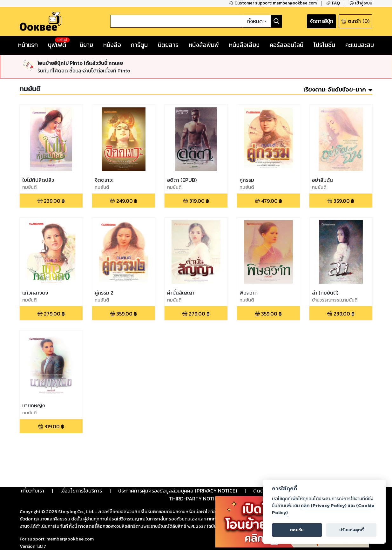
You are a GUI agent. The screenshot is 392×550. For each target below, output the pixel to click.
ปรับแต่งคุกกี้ (351, 530)
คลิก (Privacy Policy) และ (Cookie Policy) (323, 509)
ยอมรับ (297, 530)
